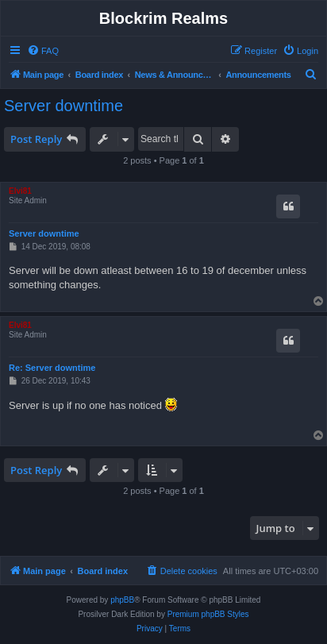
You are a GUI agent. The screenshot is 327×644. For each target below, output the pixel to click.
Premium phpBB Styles (208, 614)
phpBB (122, 600)
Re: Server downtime (52, 368)
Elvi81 (20, 191)
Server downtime (63, 106)
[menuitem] (43, 51)
